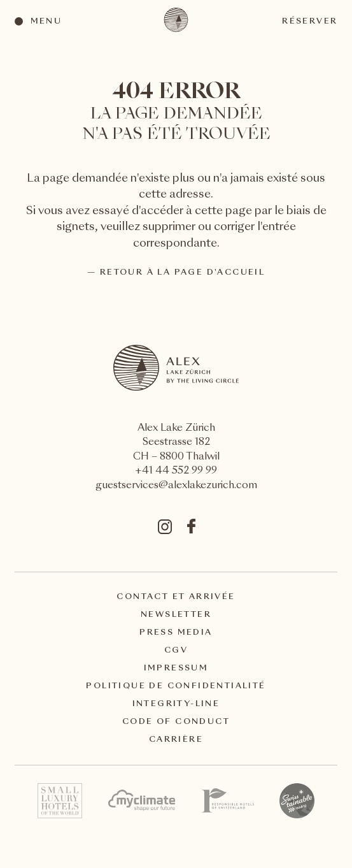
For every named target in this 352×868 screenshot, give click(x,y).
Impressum (176, 669)
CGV (176, 651)
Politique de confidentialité (176, 686)
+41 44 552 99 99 (176, 471)
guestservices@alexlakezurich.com (176, 486)
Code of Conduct (176, 722)
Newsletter (176, 615)
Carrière (176, 740)
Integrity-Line (176, 704)
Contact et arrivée (176, 597)
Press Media (176, 633)
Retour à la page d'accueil (182, 273)
